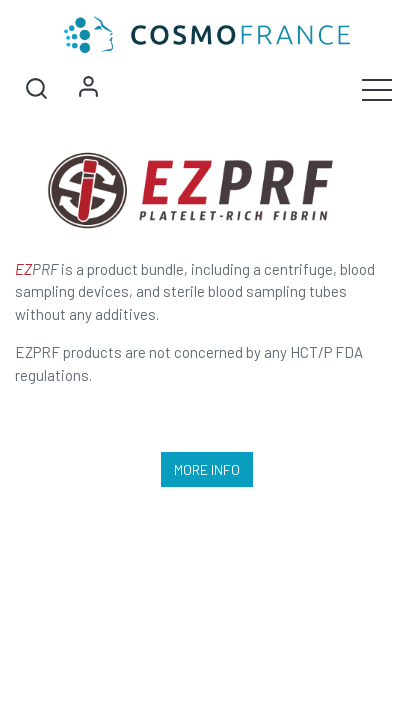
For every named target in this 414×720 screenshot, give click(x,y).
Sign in (88, 89)
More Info (207, 469)
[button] (36, 89)
